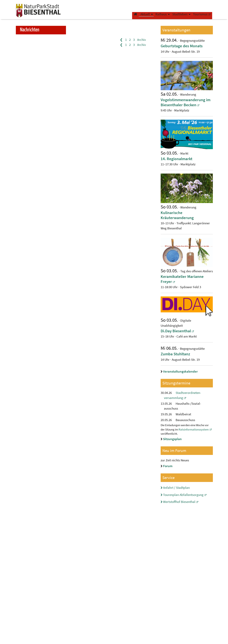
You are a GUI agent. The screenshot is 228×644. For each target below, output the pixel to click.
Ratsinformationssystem (194, 429)
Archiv (141, 40)
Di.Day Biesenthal (176, 331)
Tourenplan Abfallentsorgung (183, 495)
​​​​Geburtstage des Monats (182, 46)
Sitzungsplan (172, 439)
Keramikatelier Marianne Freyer (182, 279)
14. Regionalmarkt (176, 159)
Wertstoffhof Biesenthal (179, 502)
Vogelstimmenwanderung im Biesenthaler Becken (186, 102)
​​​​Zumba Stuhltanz (175, 354)
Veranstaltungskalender (180, 371)
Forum (168, 466)
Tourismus (199, 16)
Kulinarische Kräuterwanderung (177, 215)
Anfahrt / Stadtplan (176, 488)
